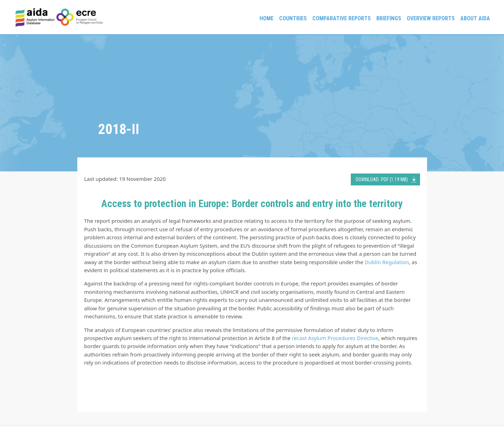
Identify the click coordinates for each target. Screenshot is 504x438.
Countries (293, 18)
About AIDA (475, 18)
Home (267, 18)
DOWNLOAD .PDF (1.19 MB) (382, 179)
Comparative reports (342, 18)
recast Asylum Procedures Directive (335, 338)
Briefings (389, 18)
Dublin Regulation (387, 262)
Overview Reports (431, 18)
